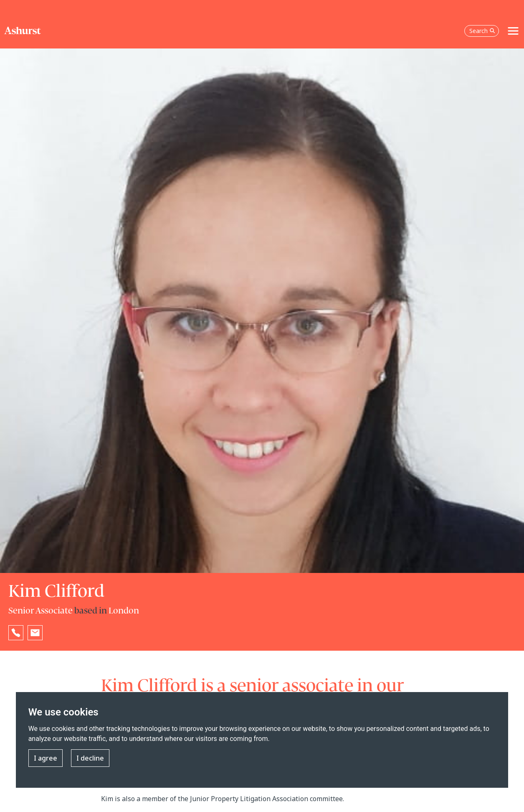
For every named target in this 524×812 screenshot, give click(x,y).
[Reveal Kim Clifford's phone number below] (16, 633)
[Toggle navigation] (513, 31)
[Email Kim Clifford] (35, 633)
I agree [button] (46, 758)
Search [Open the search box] (482, 31)
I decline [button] (90, 758)
